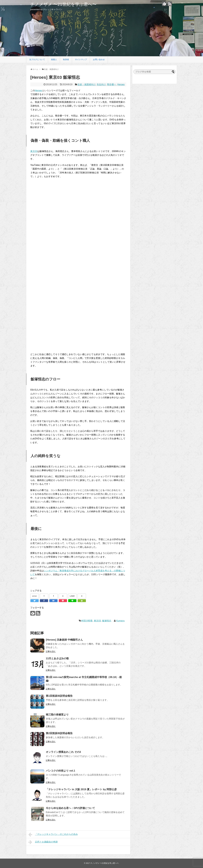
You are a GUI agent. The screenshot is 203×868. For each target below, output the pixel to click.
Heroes (121, 84)
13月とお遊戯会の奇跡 (43, 842)
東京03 (34, 151)
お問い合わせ (99, 59)
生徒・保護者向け (87, 84)
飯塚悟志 (107, 621)
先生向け (101, 84)
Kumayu (120, 621)
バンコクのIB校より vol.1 (60, 771)
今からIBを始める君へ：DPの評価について (70, 808)
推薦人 (54, 59)
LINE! (72, 596)
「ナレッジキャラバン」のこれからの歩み (53, 835)
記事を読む (51, 651)
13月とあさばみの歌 (57, 658)
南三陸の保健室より (57, 715)
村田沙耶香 (87, 621)
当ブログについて (37, 59)
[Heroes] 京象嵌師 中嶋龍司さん (64, 640)
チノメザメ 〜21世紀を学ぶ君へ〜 (63, 4)
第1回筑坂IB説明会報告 (59, 696)
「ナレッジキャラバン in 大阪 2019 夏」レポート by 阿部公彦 (81, 789)
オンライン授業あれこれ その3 (63, 752)
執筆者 (66, 59)
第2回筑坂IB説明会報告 (59, 733)
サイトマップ (81, 59)
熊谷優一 (112, 84)
